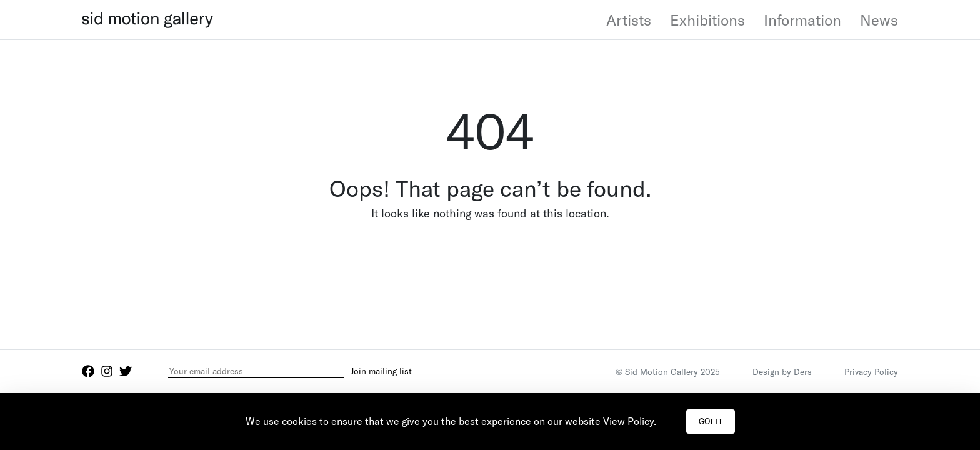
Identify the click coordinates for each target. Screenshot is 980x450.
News (879, 20)
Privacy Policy (871, 372)
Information (802, 20)
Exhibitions (707, 20)
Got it (711, 421)
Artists (629, 20)
